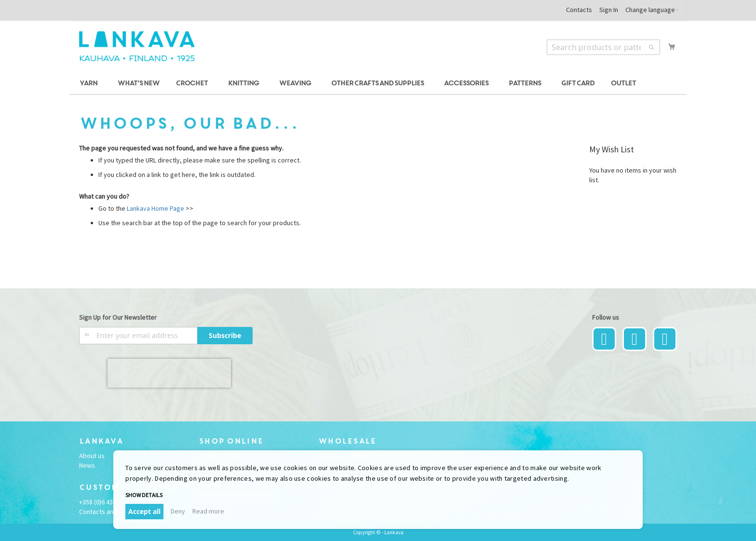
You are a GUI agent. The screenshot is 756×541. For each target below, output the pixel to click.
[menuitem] (90, 84)
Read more (208, 511)
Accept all (144, 511)
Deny (178, 511)
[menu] (378, 84)
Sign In (609, 10)
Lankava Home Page (155, 208)
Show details (144, 495)
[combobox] (603, 47)
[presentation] (169, 373)
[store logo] (137, 46)
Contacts (579, 10)
